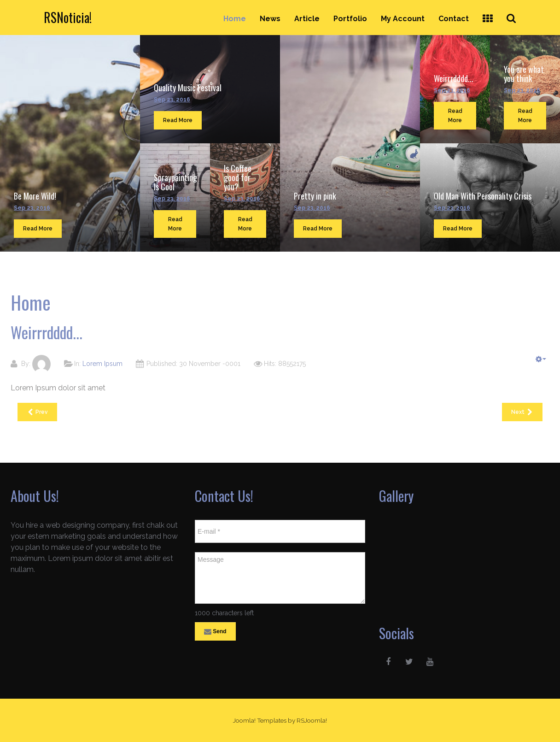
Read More (38, 229)
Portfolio (350, 19)
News (270, 19)
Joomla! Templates (260, 720)
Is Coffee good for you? (238, 177)
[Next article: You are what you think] (522, 412)
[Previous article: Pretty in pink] (37, 412)
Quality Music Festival (188, 88)
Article (307, 19)
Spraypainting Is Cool (175, 182)
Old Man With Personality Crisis (483, 196)
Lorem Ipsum (102, 364)
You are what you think (524, 74)
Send (215, 632)
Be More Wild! (35, 196)
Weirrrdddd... (454, 78)
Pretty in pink (315, 196)
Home (235, 19)
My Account (403, 19)
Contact (454, 19)
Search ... (516, 10)
